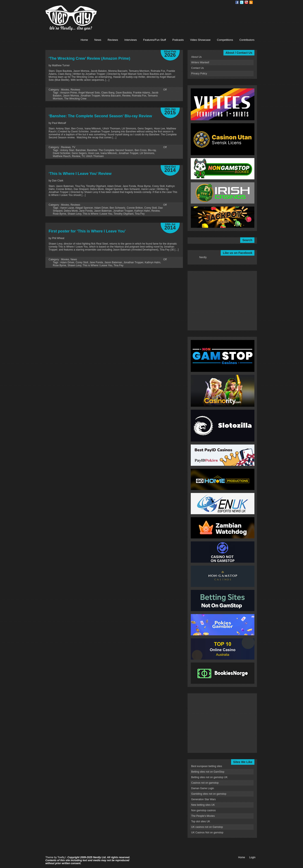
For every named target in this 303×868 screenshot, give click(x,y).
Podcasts (178, 40)
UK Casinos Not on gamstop (207, 833)
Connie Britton (135, 208)
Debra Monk (71, 211)
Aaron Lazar (67, 208)
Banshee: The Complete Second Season (110, 150)
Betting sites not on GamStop (208, 772)
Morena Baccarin (111, 96)
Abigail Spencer (84, 208)
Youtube (246, 2)
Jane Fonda (86, 211)
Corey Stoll (151, 208)
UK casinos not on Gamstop (207, 827)
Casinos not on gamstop (205, 783)
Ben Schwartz (118, 208)
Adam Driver (101, 208)
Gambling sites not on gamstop (209, 794)
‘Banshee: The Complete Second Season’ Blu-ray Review (100, 116)
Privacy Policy (199, 74)
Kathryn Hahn (142, 211)
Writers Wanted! (200, 62)
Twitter (242, 2)
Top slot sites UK (201, 821)
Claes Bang (108, 93)
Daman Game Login (203, 788)
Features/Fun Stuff (155, 40)
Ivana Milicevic (109, 153)
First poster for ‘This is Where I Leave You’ (87, 231)
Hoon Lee (94, 153)
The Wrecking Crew (75, 99)
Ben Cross (140, 150)
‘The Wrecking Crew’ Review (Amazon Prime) (89, 58)
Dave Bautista (124, 93)
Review (126, 96)
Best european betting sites (207, 766)
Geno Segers (79, 153)
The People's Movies (203, 816)
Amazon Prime (69, 93)
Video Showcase (200, 40)
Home (84, 40)
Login (252, 857)
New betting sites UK (203, 805)
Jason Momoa (71, 96)
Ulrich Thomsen (95, 156)
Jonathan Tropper (90, 96)
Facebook (237, 2)
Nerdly (203, 257)
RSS (251, 2)
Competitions (225, 40)
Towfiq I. (62, 857)
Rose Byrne (60, 214)
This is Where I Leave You (97, 214)
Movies (65, 90)
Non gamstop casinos (203, 810)
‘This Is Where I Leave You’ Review (80, 174)
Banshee (81, 150)
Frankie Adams (142, 93)
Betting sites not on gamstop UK (209, 777)
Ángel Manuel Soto (89, 93)
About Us (196, 57)
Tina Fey (140, 214)
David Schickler (62, 153)
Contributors (247, 40)
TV (74, 147)
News (98, 40)
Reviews (113, 40)
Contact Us (197, 68)
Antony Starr (67, 150)
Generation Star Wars (203, 799)
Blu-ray (152, 150)
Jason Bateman (103, 211)
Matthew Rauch (62, 156)
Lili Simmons (147, 153)
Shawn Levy (74, 214)
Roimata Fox (139, 96)
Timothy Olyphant (123, 214)
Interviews (131, 40)
